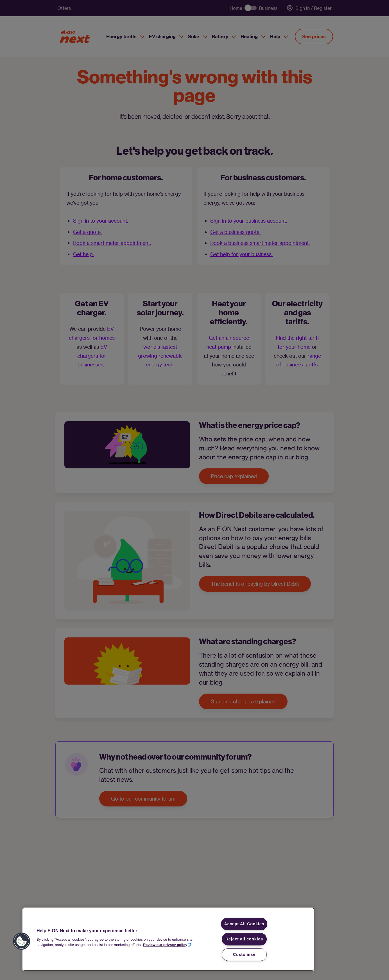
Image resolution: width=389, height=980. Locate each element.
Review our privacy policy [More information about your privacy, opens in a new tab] (165, 945)
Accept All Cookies (244, 924)
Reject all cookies (244, 939)
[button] (22, 941)
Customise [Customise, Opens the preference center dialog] (244, 954)
